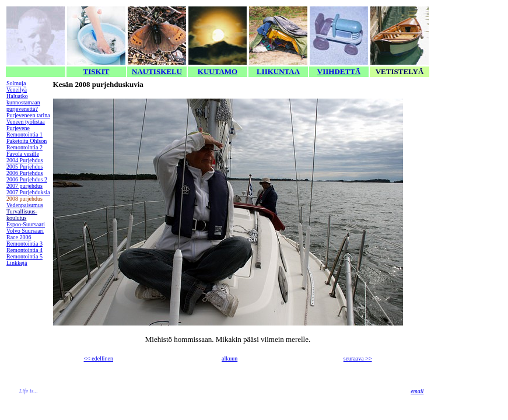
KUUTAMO (218, 71)
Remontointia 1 (24, 134)
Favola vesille (23, 154)
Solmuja (16, 83)
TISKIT (97, 71)
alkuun (230, 358)
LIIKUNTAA (278, 71)
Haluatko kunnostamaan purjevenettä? (23, 102)
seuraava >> (358, 358)
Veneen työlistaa (26, 122)
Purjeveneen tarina (28, 115)
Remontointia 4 (24, 250)
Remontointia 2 (24, 147)
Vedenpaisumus (25, 205)
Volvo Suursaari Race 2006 (25, 234)
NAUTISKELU (157, 71)
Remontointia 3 (24, 244)
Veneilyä (17, 90)
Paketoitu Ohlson (27, 141)
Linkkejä (17, 263)
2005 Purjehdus (25, 167)
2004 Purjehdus (25, 160)
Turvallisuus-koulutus (22, 215)
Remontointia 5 (24, 256)
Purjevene (18, 128)
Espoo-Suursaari (26, 224)
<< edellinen (99, 358)
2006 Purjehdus (25, 173)
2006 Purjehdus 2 (27, 179)
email (417, 391)
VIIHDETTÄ (339, 71)
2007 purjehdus (24, 186)
